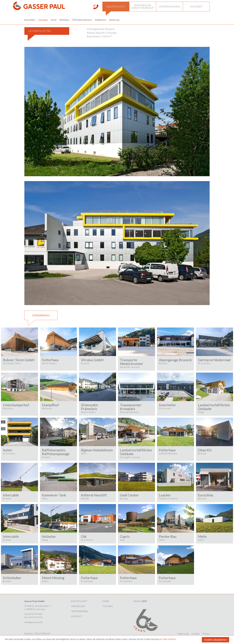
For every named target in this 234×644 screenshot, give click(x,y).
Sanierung (114, 20)
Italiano (108, 606)
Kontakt (77, 616)
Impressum (183, 634)
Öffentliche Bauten (82, 20)
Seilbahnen (101, 20)
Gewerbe (43, 20)
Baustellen (30, 20)
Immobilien (78, 606)
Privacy (206, 634)
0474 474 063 (35, 614)
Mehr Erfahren (169, 639)
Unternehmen (80, 611)
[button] (116, 7)
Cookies (196, 634)
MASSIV (140, 601)
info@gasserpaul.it (33, 622)
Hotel (54, 20)
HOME (106, 601)
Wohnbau (64, 20)
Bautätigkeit (79, 601)
